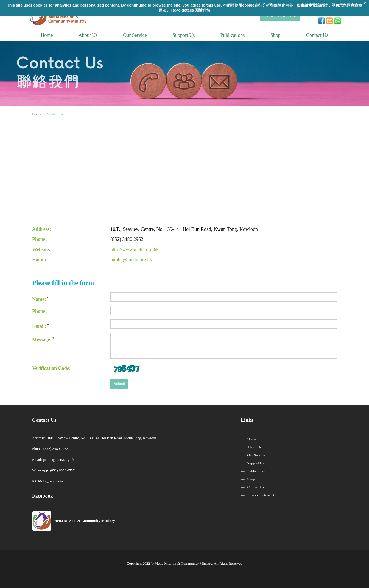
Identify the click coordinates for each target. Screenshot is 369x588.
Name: (39, 299)
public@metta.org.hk (131, 260)
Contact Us (317, 35)
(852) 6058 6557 (62, 470)
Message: (42, 340)
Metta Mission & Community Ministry (74, 521)
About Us (88, 35)
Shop (276, 35)
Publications (233, 35)
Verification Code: (51, 368)
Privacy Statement (261, 495)
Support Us (184, 35)
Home (47, 35)
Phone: (40, 311)
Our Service (135, 35)
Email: (39, 326)
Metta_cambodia (50, 481)
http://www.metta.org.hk (135, 249)
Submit (119, 384)
